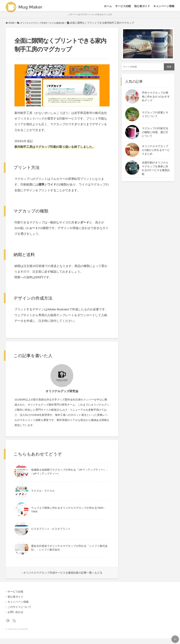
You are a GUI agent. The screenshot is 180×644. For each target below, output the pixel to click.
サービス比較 (123, 7)
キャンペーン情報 (164, 7)
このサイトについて (19, 611)
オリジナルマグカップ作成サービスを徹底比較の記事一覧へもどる (62, 576)
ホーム (108, 7)
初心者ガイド (142, 7)
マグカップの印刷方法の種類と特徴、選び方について (155, 135)
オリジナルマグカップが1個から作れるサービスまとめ (156, 153)
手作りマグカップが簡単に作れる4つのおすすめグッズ (156, 100)
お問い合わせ (15, 616)
